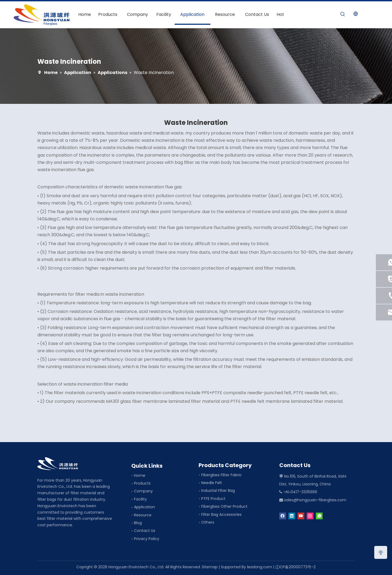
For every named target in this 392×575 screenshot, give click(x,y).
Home (140, 475)
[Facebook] (283, 516)
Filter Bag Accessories (221, 514)
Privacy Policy (147, 539)
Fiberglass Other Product (224, 506)
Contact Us (145, 531)
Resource (143, 515)
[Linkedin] (292, 516)
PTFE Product (213, 499)
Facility (140, 499)
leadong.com (259, 567)
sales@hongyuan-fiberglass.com (315, 500)
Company (143, 491)
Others (208, 522)
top (381, 552)
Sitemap (210, 567)
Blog (138, 523)
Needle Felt (212, 483)
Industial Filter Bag (218, 491)
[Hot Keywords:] (343, 14)
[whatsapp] (319, 516)
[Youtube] (301, 516)
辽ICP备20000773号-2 (295, 567)
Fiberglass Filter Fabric (222, 475)
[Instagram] (310, 516)
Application (144, 507)
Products (142, 483)
